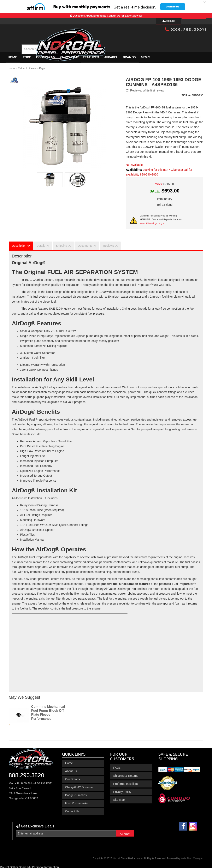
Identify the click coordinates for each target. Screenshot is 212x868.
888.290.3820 (186, 29)
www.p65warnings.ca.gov (152, 221)
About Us (71, 769)
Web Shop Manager (192, 857)
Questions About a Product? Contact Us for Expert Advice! (107, 16)
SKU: (184, 93)
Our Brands (73, 777)
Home (12, 55)
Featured (91, 55)
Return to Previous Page (31, 66)
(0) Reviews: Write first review (145, 89)
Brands (129, 55)
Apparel (111, 55)
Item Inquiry (164, 197)
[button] (110, 39)
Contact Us (72, 809)
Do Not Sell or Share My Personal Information (29, 865)
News (145, 55)
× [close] (205, 2)
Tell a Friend (165, 203)
